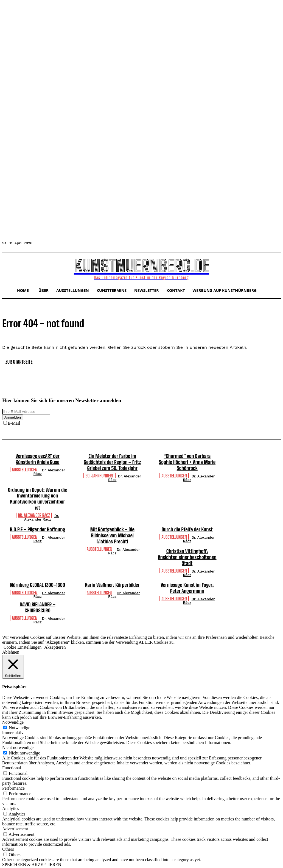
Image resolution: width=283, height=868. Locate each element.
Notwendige (19, 721)
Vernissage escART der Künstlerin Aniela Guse (38, 459)
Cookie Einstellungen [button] (23, 640)
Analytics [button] (11, 801)
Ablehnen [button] (11, 645)
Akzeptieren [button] (55, 640)
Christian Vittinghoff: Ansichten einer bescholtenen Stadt (187, 550)
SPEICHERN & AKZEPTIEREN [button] (32, 857)
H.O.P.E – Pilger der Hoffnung (37, 523)
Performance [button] (13, 781)
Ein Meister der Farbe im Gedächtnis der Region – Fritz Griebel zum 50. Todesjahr (112, 462)
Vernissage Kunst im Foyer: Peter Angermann (187, 581)
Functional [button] (12, 761)
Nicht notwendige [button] (18, 740)
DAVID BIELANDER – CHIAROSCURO (38, 600)
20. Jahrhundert (99, 475)
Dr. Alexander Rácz (49, 472)
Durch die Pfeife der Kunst (187, 523)
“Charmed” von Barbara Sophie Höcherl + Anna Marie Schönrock (187, 462)
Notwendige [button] (13, 715)
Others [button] (8, 842)
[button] (9, 268)
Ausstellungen (25, 469)
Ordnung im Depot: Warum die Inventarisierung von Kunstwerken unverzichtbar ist (37, 495)
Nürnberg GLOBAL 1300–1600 (37, 578)
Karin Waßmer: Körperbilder (112, 578)
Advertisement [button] (15, 822)
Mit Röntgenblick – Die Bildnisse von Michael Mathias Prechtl (112, 529)
